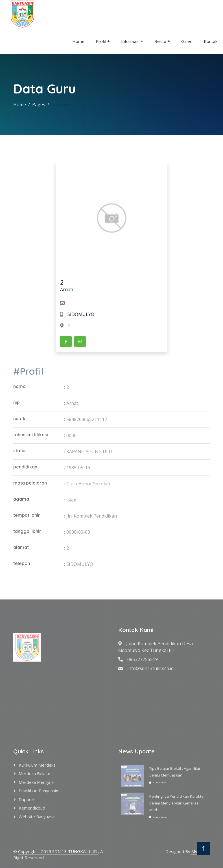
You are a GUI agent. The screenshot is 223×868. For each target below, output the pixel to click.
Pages (39, 104)
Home (78, 41)
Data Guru (62, 104)
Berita (160, 41)
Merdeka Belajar (35, 773)
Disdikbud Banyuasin (38, 791)
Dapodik (27, 799)
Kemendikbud (32, 808)
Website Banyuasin (37, 817)
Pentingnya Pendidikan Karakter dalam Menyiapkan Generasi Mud (177, 803)
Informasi (130, 41)
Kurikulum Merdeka (37, 765)
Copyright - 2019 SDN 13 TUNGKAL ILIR (58, 851)
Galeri (187, 41)
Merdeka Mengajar (37, 782)
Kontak (211, 41)
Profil (101, 41)
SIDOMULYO (77, 314)
